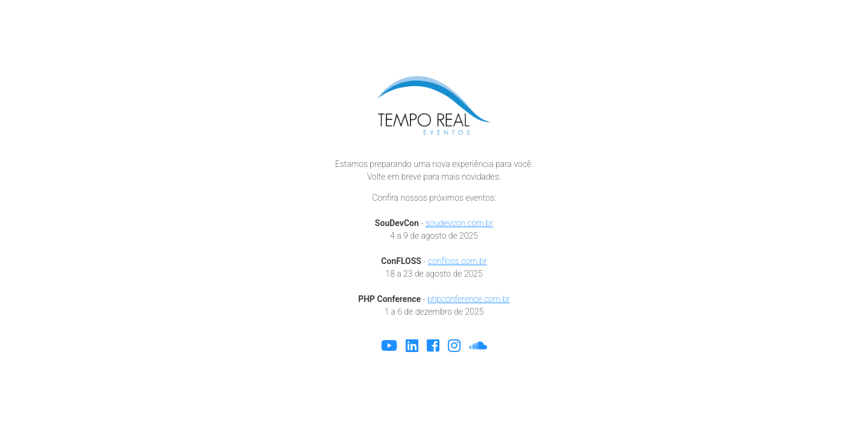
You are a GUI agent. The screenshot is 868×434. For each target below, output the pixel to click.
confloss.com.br (458, 261)
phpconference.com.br (469, 299)
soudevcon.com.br (459, 223)
